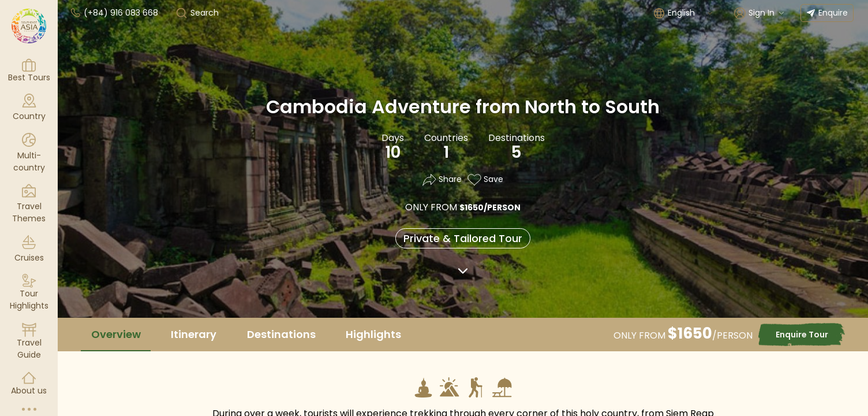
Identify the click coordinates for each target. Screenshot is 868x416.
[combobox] (691, 13)
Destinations (281, 334)
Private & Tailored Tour (463, 238)
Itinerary (194, 334)
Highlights (373, 334)
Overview (116, 334)
